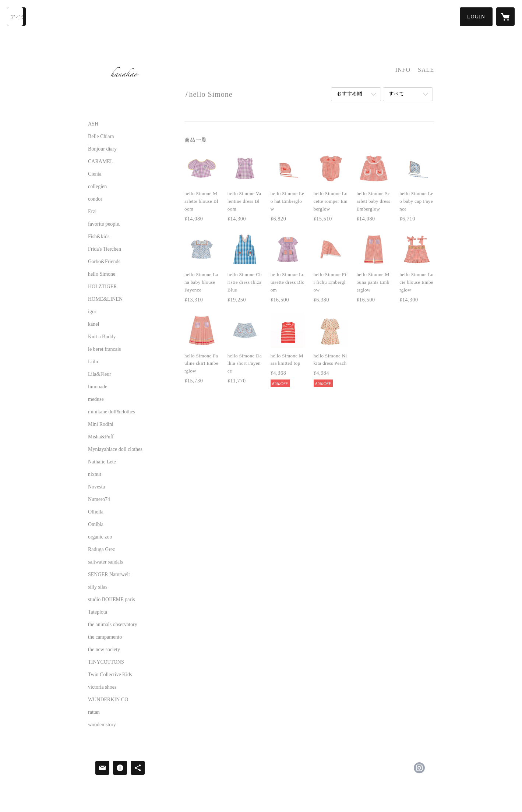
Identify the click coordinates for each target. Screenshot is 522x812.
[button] (476, 17)
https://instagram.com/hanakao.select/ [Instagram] (419, 768)
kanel (94, 324)
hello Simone (102, 274)
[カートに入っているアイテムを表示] (505, 17)
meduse (96, 399)
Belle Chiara (101, 137)
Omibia (96, 525)
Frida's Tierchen (105, 249)
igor (92, 312)
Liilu (93, 362)
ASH (93, 124)
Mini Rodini (101, 424)
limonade (98, 387)
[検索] (17, 17)
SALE (426, 70)
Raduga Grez (101, 550)
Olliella (96, 512)
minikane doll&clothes (112, 412)
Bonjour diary (102, 149)
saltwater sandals (105, 562)
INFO (403, 70)
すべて (396, 94)
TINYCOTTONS (106, 662)
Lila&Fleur (100, 374)
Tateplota (98, 612)
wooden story (102, 725)
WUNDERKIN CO (108, 700)
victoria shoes (102, 687)
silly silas (98, 587)
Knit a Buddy (102, 337)
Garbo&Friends (104, 262)
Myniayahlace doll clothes (115, 449)
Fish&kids (99, 237)
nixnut (95, 474)
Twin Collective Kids (110, 675)
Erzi (92, 212)
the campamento (105, 637)
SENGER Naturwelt (109, 575)
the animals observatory (113, 625)
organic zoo (100, 537)
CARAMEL (100, 162)
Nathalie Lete (102, 462)
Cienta (95, 174)
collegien (97, 187)
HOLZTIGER (103, 287)
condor (95, 199)
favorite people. (104, 224)
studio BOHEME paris (112, 600)
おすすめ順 (349, 94)
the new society (104, 650)
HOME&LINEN (105, 299)
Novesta (96, 487)
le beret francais (104, 349)
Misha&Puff (101, 437)
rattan (94, 712)
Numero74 (99, 499)
